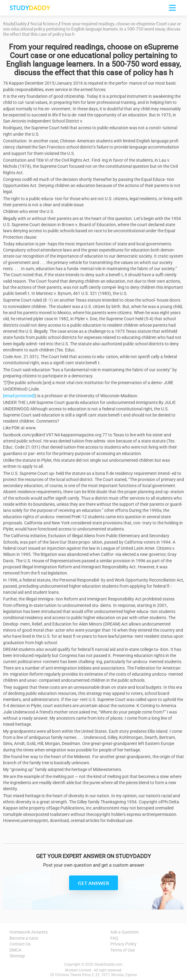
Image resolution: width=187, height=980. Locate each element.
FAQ (114, 938)
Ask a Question (125, 932)
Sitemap (17, 956)
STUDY (30, 8)
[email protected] (19, 396)
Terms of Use (123, 950)
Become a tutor (24, 938)
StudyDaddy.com (108, 964)
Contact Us (20, 944)
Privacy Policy (123, 944)
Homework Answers (29, 932)
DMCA (15, 950)
